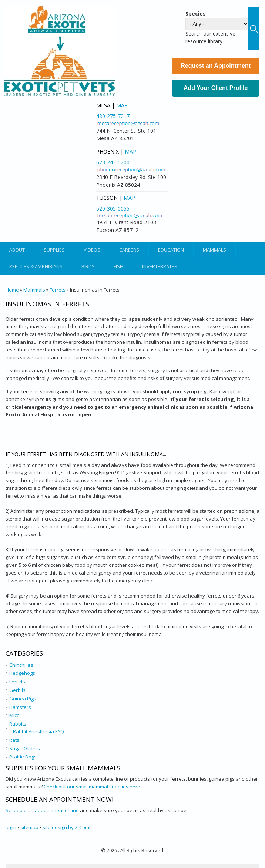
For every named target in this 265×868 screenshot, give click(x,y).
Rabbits (18, 724)
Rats (14, 740)
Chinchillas (21, 665)
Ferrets (58, 290)
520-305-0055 (113, 208)
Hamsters (20, 707)
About (17, 250)
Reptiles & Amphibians (36, 266)
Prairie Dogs (23, 757)
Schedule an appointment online (42, 810)
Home (12, 290)
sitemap (29, 827)
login (11, 827)
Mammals (214, 250)
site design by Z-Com (66, 827)
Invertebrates (160, 266)
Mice (14, 715)
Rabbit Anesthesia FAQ (38, 731)
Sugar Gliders (25, 748)
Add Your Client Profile (216, 88)
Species (196, 14)
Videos (92, 250)
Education (171, 250)
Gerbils (17, 690)
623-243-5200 (113, 162)
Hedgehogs (22, 673)
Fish (118, 266)
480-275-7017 (113, 116)
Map (122, 105)
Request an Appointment (216, 66)
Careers (129, 250)
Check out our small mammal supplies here (92, 787)
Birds (88, 266)
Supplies (54, 250)
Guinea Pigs (23, 699)
